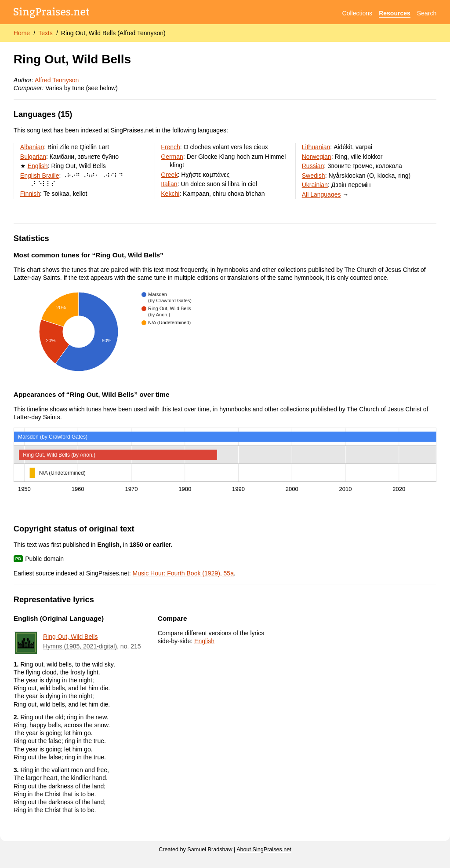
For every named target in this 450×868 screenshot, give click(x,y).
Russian (313, 166)
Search (427, 13)
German (172, 157)
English (38, 166)
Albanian (32, 147)
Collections (357, 13)
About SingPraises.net (264, 850)
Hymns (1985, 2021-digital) (80, 646)
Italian (169, 184)
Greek (169, 175)
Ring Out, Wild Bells (70, 637)
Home (22, 33)
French (171, 147)
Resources (395, 13)
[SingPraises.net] (52, 13)
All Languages (321, 194)
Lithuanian (316, 147)
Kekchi (170, 194)
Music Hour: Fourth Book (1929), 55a (183, 573)
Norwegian (317, 157)
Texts (45, 33)
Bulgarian (33, 157)
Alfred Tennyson (57, 80)
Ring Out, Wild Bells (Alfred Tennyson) (113, 33)
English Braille (40, 176)
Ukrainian (315, 185)
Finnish (30, 194)
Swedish (314, 176)
